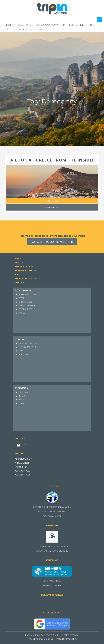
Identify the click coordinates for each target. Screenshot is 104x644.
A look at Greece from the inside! (52, 160)
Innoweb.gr (72, 639)
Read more (52, 207)
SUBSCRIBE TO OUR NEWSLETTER (52, 242)
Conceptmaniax (45, 639)
